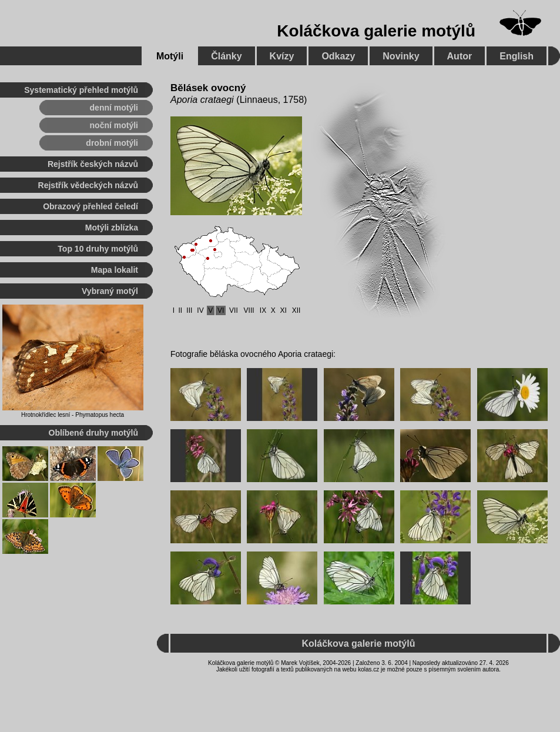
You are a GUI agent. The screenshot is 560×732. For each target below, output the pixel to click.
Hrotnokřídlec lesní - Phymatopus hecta (73, 415)
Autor (460, 56)
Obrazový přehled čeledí (90, 206)
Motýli (170, 56)
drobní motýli (112, 143)
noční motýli (114, 125)
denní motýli (114, 108)
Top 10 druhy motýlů (98, 249)
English (517, 56)
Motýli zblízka (112, 228)
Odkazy (338, 56)
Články (226, 56)
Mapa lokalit (115, 270)
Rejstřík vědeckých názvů (88, 185)
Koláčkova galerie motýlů (376, 31)
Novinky (401, 56)
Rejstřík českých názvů (93, 164)
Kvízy (282, 56)
